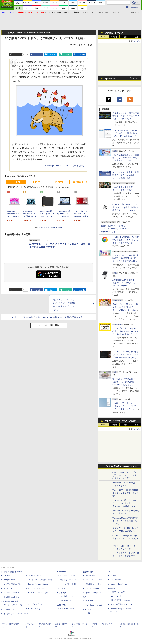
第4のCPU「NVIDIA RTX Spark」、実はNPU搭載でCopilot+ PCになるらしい (124, 382)
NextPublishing (34, 609)
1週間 (125, 37)
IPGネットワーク (115, 596)
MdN (84, 597)
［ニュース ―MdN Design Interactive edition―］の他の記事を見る (49, 317)
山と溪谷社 (62, 593)
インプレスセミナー (36, 588)
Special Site (110, 79)
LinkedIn (82, 54)
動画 (107, 12)
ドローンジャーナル (11, 593)
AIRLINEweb (90, 575)
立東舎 (63, 588)
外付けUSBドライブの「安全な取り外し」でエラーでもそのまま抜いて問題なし (126, 475)
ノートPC (16, 182)
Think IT (7, 575)
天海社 (113, 575)
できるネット (9, 609)
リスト (26, 54)
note (67, 54)
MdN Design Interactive (95, 605)
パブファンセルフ (118, 592)
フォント (116, 12)
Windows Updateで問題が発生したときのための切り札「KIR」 (125, 521)
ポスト (17, 54)
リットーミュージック (69, 575)
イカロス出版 (88, 572)
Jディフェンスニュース (95, 580)
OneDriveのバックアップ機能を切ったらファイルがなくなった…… (126, 538)
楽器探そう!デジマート (69, 580)
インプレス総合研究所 (12, 584)
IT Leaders (8, 588)
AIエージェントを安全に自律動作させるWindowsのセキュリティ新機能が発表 (126, 175)
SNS (99, 12)
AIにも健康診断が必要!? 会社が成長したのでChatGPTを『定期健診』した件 (126, 158)
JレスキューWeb (92, 588)
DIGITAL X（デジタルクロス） (40, 593)
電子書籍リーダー (81, 182)
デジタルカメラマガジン (13, 605)
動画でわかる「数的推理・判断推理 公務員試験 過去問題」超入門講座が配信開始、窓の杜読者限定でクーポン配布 (126, 261)
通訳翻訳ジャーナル (93, 584)
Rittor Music (62, 572)
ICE (109, 572)
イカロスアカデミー (93, 593)
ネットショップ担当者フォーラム (41, 580)
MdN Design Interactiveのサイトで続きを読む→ (65, 166)
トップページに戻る (49, 325)
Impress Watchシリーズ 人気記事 (120, 421)
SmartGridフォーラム (37, 575)
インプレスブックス (36, 604)
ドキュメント (88, 12)
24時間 (114, 37)
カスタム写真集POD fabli (121, 604)
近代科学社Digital (67, 609)
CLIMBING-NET (66, 601)
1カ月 (136, 37)
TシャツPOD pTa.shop (120, 600)
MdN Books (90, 601)
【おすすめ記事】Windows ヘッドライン (122, 466)
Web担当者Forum (11, 580)
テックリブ (87, 609)
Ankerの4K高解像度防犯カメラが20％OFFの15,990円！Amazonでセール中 (125, 283)
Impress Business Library (38, 584)
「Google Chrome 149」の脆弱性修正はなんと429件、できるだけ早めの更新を (126, 240)
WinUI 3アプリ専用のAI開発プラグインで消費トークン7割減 (125, 493)
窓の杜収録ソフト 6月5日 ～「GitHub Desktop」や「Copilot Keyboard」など (115, 229)
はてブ (53, 54)
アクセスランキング (114, 33)
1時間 (103, 37)
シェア (38, 54)
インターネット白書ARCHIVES (16, 614)
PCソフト (38, 182)
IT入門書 (59, 182)
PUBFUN (112, 588)
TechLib (88, 613)
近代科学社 (62, 605)
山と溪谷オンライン (68, 596)
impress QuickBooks (119, 584)
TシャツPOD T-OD (68, 584)
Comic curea (116, 580)
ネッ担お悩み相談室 (11, 597)
